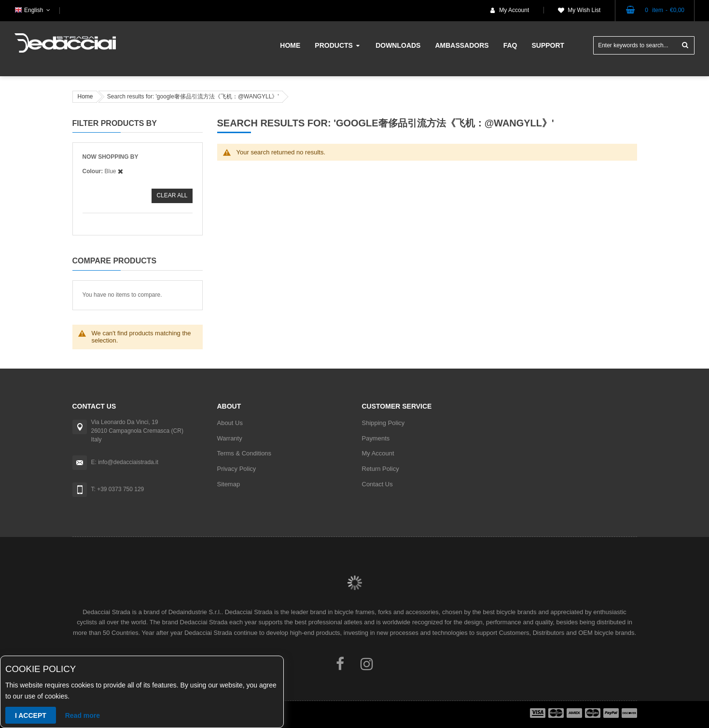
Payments (376, 438)
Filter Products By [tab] (115, 123)
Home (85, 96)
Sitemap (229, 484)
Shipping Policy (383, 423)
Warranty (230, 438)
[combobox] (644, 45)
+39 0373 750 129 (120, 489)
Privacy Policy (237, 469)
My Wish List (584, 10)
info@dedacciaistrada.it (128, 462)
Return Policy (381, 469)
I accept (31, 715)
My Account (514, 10)
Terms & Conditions (244, 453)
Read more (83, 715)
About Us (230, 423)
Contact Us (377, 484)
